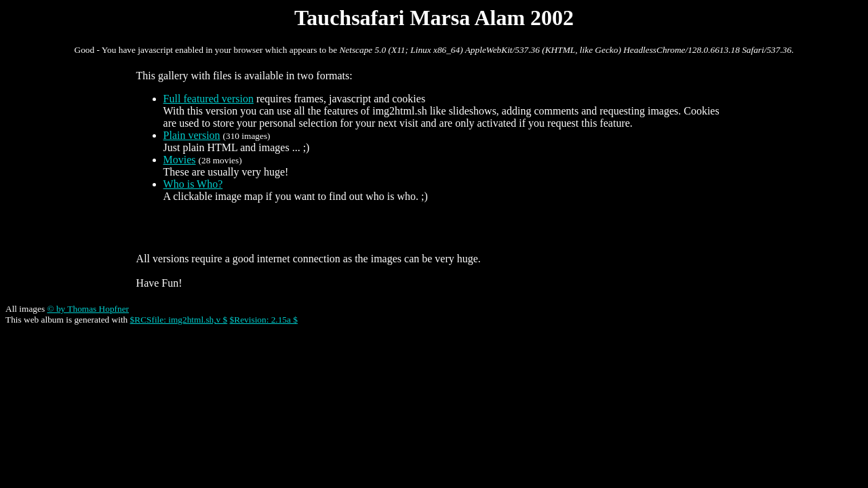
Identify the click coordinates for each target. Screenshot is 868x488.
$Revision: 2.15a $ (264, 320)
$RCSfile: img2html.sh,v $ (179, 320)
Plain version (192, 135)
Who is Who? (193, 184)
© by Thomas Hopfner (88, 309)
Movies (180, 160)
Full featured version (209, 99)
